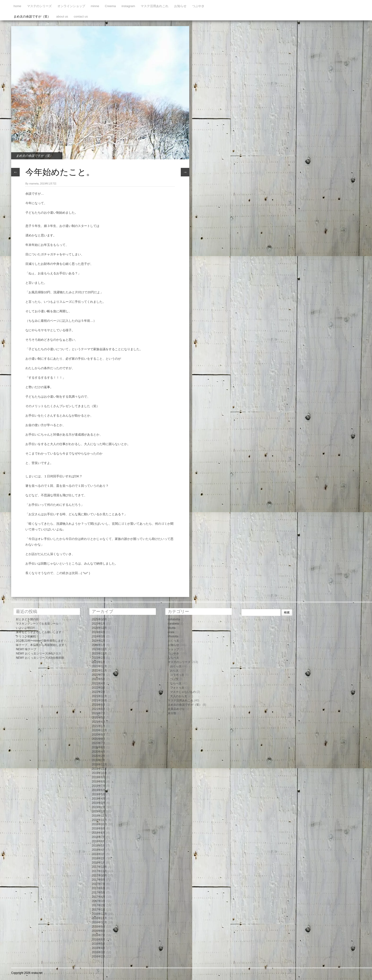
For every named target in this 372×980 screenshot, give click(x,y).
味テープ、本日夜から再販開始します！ (42, 645)
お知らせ (180, 6)
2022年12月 (99, 666)
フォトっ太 (177, 688)
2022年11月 (99, 671)
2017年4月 (99, 897)
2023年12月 (99, 649)
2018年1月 (99, 863)
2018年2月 (99, 858)
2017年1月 (99, 910)
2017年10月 (99, 875)
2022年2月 (99, 692)
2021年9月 (99, 705)
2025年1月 (99, 624)
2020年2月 (99, 756)
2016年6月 (99, 939)
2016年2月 (99, 957)
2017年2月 (99, 905)
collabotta (174, 619)
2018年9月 (99, 828)
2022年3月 (99, 688)
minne (95, 6)
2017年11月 (99, 871)
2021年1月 (99, 726)
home (17, 6)
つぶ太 (174, 679)
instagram (128, 6)
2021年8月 (99, 709)
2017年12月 (99, 867)
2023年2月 (99, 658)
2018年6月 (99, 841)
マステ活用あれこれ (155, 6)
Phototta (173, 636)
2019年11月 (99, 769)
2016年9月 (99, 927)
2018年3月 (99, 854)
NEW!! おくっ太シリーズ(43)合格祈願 (40, 658)
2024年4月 (99, 632)
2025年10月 (99, 619)
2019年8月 (99, 782)
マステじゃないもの (183, 692)
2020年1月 (99, 760)
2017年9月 (99, 880)
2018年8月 (99, 833)
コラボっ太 (177, 675)
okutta (172, 628)
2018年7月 (99, 837)
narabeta (173, 624)
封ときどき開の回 (27, 619)
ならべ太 (173, 658)
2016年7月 (99, 935)
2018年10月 (99, 824)
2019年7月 (99, 786)
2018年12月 (99, 816)
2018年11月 (99, 820)
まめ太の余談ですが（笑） (32, 16)
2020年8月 (99, 739)
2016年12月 (99, 914)
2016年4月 (99, 948)
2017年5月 (99, 893)
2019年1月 (99, 811)
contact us (81, 16)
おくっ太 (173, 641)
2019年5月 (99, 794)
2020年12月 (99, 730)
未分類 (172, 713)
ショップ (173, 649)
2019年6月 (99, 790)
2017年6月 (99, 888)
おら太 (174, 671)
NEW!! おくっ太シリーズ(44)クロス (39, 653)
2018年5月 (99, 846)
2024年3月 (99, 636)
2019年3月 (99, 803)
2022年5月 (99, 679)
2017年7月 (99, 884)
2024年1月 (99, 645)
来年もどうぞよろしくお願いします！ (40, 632)
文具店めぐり (176, 709)
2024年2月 (99, 641)
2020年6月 (99, 747)
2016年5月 (99, 944)
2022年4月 (99, 683)
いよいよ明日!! (25, 628)
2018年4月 (99, 850)
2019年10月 (99, 773)
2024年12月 (99, 628)
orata (171, 632)
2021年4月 (99, 722)
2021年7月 (99, 713)
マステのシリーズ (39, 6)
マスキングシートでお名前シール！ (39, 624)
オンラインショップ (71, 6)
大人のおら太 (179, 696)
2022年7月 (99, 675)
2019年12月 (99, 764)
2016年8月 (99, 931)
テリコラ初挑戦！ (27, 636)
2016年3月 (99, 952)
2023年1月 (99, 662)
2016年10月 (99, 922)
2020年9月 (99, 735)
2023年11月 (99, 653)
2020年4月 (99, 752)
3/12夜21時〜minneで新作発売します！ (41, 641)
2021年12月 (99, 696)
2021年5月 (99, 718)
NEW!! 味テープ (26, 649)
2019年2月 (99, 807)
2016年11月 (99, 918)
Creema (110, 6)
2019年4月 (99, 799)
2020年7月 (99, 743)
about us (62, 16)
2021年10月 (99, 700)
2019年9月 (99, 777)
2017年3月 (99, 901)
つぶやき (198, 6)
